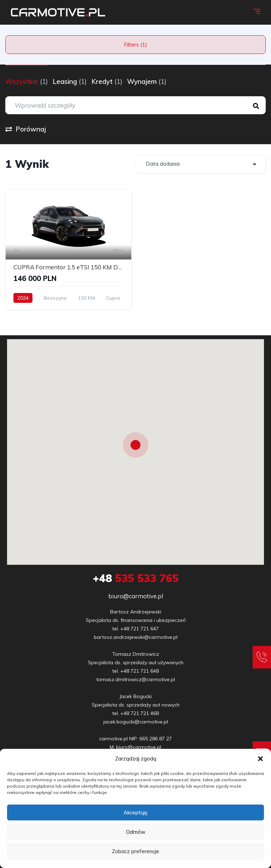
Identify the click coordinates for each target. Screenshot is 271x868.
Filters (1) (135, 45)
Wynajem (147, 81)
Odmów (136, 832)
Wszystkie (27, 81)
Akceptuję (135, 812)
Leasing (70, 81)
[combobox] (201, 164)
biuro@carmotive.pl (136, 596)
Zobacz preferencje (135, 851)
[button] (260, 759)
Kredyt (107, 81)
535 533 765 (136, 578)
